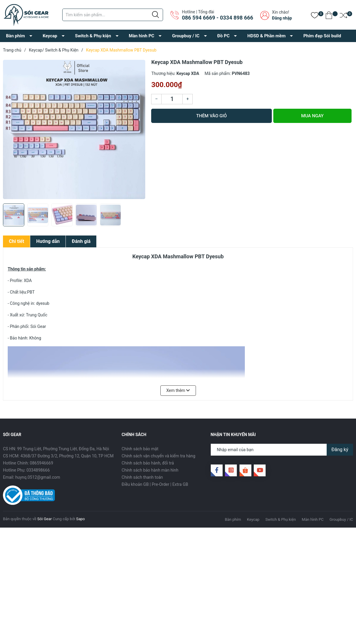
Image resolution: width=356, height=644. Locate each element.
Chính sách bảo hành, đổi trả (148, 463)
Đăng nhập (282, 18)
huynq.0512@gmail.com (38, 477)
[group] (74, 129)
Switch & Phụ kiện (93, 36)
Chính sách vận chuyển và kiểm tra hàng (158, 456)
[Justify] (155, 15)
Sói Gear (45, 519)
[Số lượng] (172, 99)
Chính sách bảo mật (140, 449)
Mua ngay (312, 116)
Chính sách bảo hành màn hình (150, 470)
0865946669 (42, 463)
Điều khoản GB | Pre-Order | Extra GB (155, 484)
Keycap (50, 36)
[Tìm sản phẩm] (113, 15)
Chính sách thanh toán (142, 477)
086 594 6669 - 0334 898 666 (218, 18)
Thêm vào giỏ (211, 116)
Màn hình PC (142, 36)
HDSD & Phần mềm (266, 36)
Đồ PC (224, 36)
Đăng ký (340, 450)
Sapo (81, 519)
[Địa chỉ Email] (282, 450)
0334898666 (38, 470)
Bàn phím (15, 36)
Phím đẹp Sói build (322, 36)
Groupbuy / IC (186, 36)
